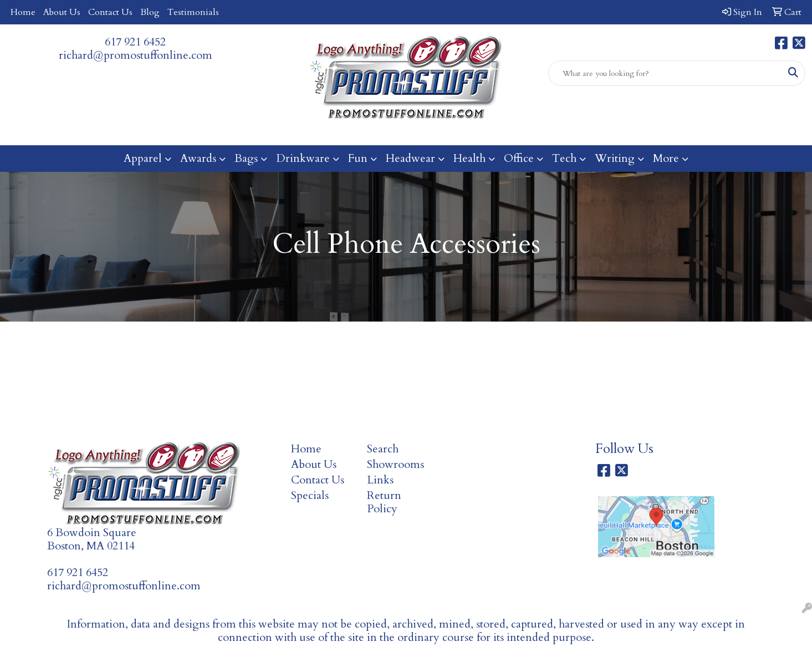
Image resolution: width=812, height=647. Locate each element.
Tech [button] (564, 158)
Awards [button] (198, 158)
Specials (310, 495)
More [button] (666, 158)
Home (23, 12)
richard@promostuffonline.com (136, 55)
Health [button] (469, 158)
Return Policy (384, 502)
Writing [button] (615, 158)
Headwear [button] (410, 158)
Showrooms (395, 464)
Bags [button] (246, 158)
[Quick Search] (665, 73)
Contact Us (110, 12)
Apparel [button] (143, 158)
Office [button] (519, 158)
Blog (150, 12)
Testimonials (193, 12)
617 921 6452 (135, 42)
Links (380, 480)
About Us (62, 12)
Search (383, 449)
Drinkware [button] (303, 158)
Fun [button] (358, 158)
